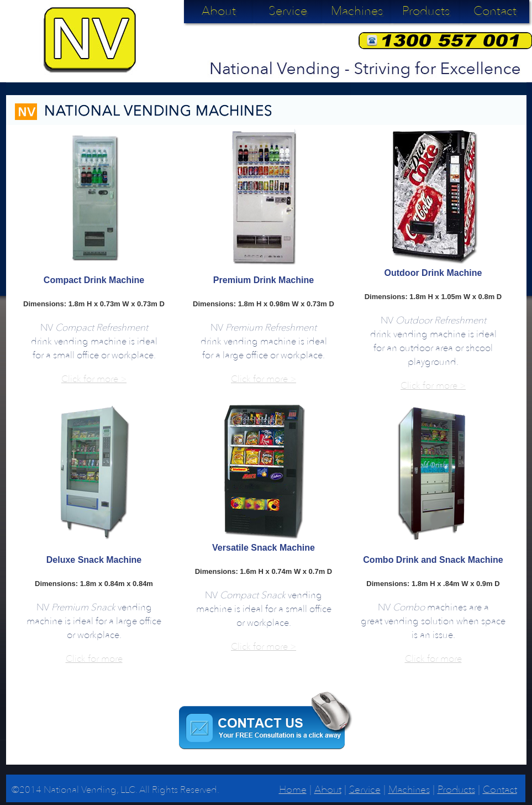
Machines (357, 11)
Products (426, 11)
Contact (495, 11)
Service (288, 11)
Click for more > (94, 379)
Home (293, 790)
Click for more (94, 659)
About (219, 11)
